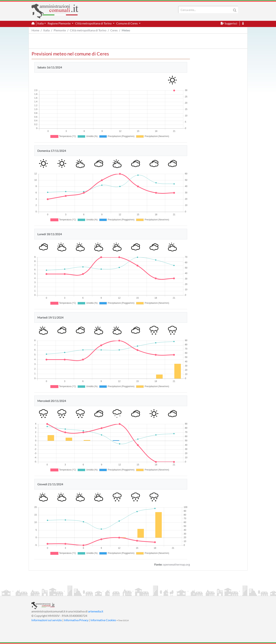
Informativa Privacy (76, 620)
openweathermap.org (176, 564)
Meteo (126, 30)
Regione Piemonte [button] (59, 23)
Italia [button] (40, 23)
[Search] (206, 10)
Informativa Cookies (103, 620)
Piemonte (60, 30)
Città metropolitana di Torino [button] (94, 23)
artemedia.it (96, 611)
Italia (46, 30)
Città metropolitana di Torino (88, 30)
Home (35, 30)
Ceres (114, 30)
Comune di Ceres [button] (127, 23)
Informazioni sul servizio (47, 620)
